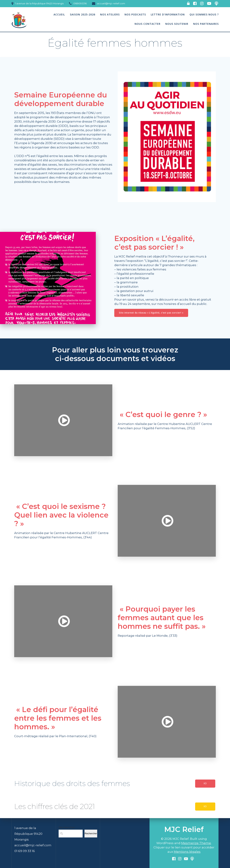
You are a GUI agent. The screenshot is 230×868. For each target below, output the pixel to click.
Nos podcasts (135, 14)
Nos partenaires (206, 24)
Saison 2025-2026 (83, 14)
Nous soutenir (177, 24)
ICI (205, 783)
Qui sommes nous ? (204, 14)
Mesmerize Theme (196, 843)
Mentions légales (187, 852)
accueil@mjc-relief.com (33, 845)
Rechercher (67, 827)
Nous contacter (148, 24)
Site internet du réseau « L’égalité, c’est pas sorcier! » (151, 313)
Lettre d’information (168, 14)
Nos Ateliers (110, 14)
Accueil (59, 14)
